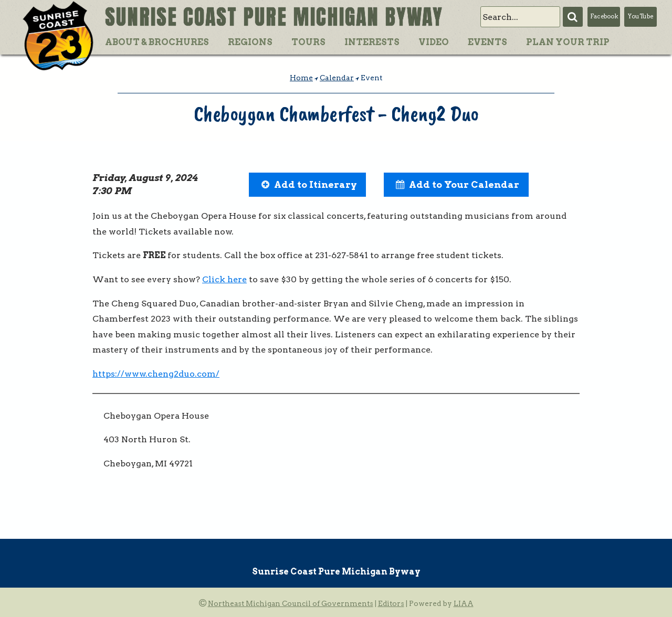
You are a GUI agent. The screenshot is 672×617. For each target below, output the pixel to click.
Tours (308, 42)
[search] (520, 17)
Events (487, 42)
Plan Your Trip (568, 42)
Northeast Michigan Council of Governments (291, 603)
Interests (372, 42)
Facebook (604, 16)
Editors (391, 603)
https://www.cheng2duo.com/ (156, 374)
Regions (250, 42)
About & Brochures (157, 42)
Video (434, 42)
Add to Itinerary (316, 184)
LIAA (464, 603)
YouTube (640, 16)
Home (301, 78)
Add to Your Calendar (464, 184)
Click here (224, 279)
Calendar (337, 78)
